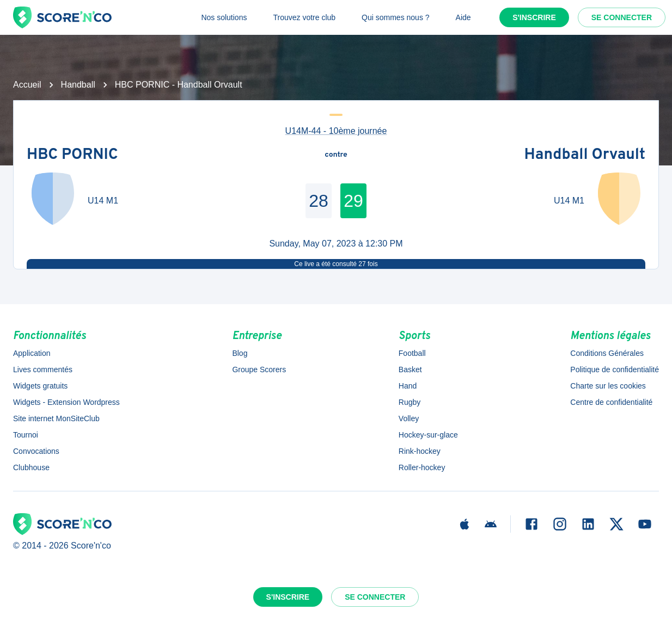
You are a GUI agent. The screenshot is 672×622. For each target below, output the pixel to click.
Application (32, 353)
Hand (408, 386)
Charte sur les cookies (608, 386)
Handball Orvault (585, 155)
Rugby (410, 402)
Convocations (36, 451)
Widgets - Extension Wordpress (66, 402)
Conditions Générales (607, 353)
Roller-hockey (422, 467)
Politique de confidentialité (615, 369)
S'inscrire (534, 17)
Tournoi (26, 435)
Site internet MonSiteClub (56, 418)
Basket (410, 369)
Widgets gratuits (40, 386)
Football (412, 353)
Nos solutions (224, 17)
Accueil (27, 85)
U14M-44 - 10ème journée (336, 131)
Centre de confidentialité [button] (611, 402)
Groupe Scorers (259, 369)
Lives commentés (43, 369)
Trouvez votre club (304, 17)
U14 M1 (103, 201)
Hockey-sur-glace (428, 435)
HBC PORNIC (72, 155)
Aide (463, 17)
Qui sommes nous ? (396, 17)
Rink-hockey (420, 451)
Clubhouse (31, 467)
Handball (78, 85)
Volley (409, 418)
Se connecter (622, 17)
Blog (240, 353)
